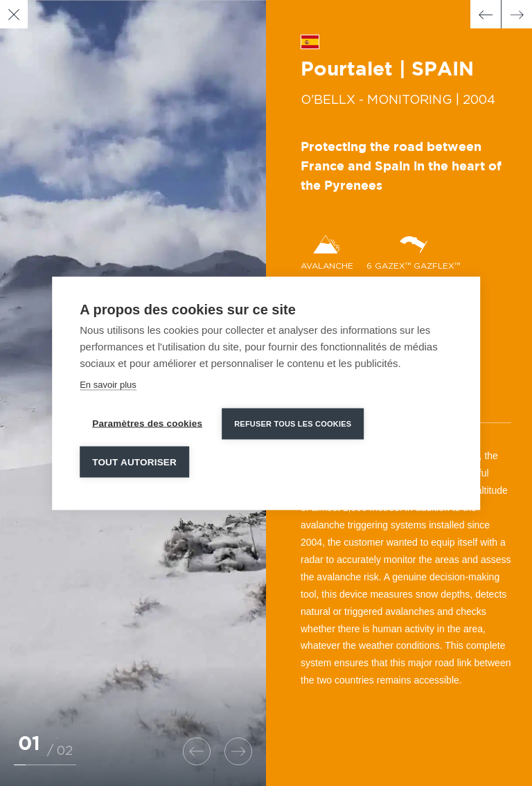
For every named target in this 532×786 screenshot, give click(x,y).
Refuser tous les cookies (293, 423)
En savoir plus (108, 384)
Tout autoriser (134, 462)
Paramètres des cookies (147, 423)
